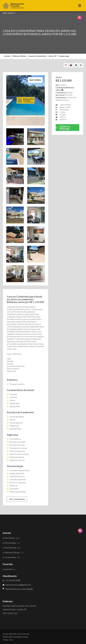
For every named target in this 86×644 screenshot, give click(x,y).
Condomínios (11, 557)
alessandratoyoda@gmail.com (17, 585)
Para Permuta (12, 548)
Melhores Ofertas (19, 56)
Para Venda (11, 538)
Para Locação (11, 543)
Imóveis (7, 56)
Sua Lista (9, 569)
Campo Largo (64, 56)
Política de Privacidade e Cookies (15, 637)
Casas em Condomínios (37, 56)
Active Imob (25, 634)
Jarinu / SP (52, 56)
